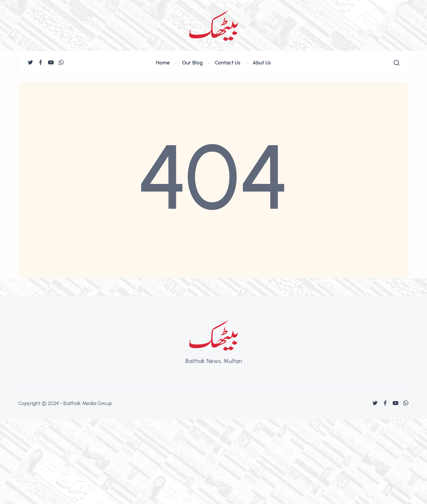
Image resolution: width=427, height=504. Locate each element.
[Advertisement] (182, 462)
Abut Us (262, 63)
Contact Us (228, 63)
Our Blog (192, 63)
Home (163, 63)
